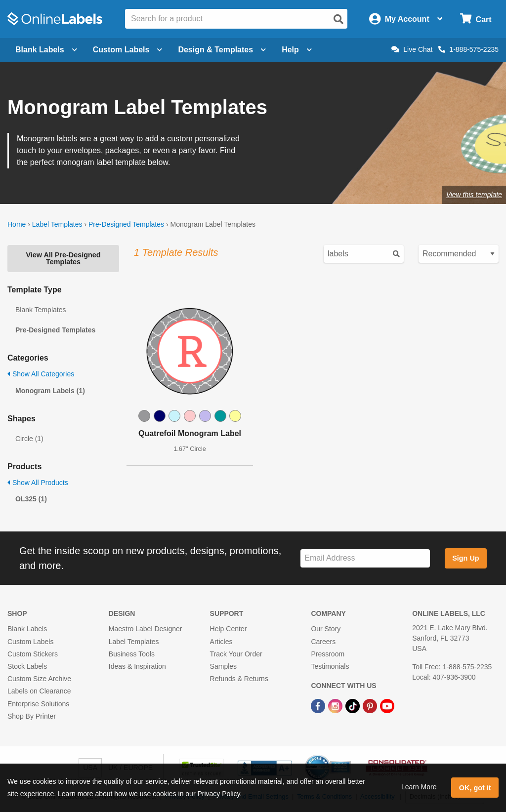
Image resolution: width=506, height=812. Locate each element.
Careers (323, 642)
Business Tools (132, 654)
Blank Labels (27, 629)
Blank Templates (41, 310)
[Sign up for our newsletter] (365, 558)
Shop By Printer (32, 716)
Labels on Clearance (39, 691)
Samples (223, 666)
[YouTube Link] (387, 705)
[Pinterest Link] (371, 705)
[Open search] (338, 19)
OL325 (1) (31, 499)
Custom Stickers (33, 654)
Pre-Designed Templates (126, 224)
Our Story (326, 629)
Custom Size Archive (39, 679)
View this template (474, 195)
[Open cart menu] (476, 19)
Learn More (419, 787)
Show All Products (38, 483)
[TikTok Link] (354, 705)
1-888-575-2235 (468, 49)
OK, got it (475, 788)
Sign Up (465, 558)
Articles (221, 642)
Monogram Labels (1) (50, 391)
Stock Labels (27, 666)
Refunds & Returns (239, 679)
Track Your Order (236, 654)
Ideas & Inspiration (137, 666)
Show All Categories (41, 374)
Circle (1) (29, 439)
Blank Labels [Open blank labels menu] (46, 50)
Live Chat (412, 49)
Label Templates (57, 224)
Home (17, 224)
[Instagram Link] (336, 705)
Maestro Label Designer (146, 629)
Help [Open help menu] (297, 50)
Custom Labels (30, 642)
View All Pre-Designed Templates (63, 258)
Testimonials (330, 666)
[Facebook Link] (319, 705)
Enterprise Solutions (38, 704)
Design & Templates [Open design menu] (222, 50)
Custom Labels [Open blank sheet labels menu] (128, 50)
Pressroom (328, 654)
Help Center (229, 629)
